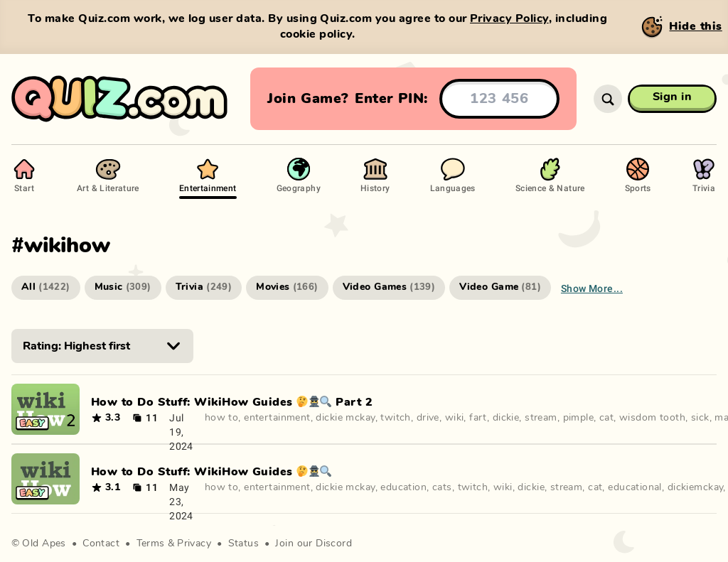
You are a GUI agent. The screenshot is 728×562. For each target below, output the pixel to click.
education (403, 487)
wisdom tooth (652, 418)
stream (541, 418)
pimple (579, 418)
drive (428, 418)
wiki (455, 418)
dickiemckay (696, 487)
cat (606, 418)
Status (244, 544)
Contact (101, 544)
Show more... (592, 288)
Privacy (194, 544)
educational (635, 487)
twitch (396, 418)
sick (700, 418)
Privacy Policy (509, 18)
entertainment (277, 418)
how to (222, 418)
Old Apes (44, 544)
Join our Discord (314, 544)
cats (442, 487)
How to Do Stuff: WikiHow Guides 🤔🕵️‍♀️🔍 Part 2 (232, 402)
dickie (506, 418)
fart (478, 418)
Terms (151, 544)
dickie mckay (345, 418)
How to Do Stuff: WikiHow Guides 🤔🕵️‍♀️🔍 (212, 472)
